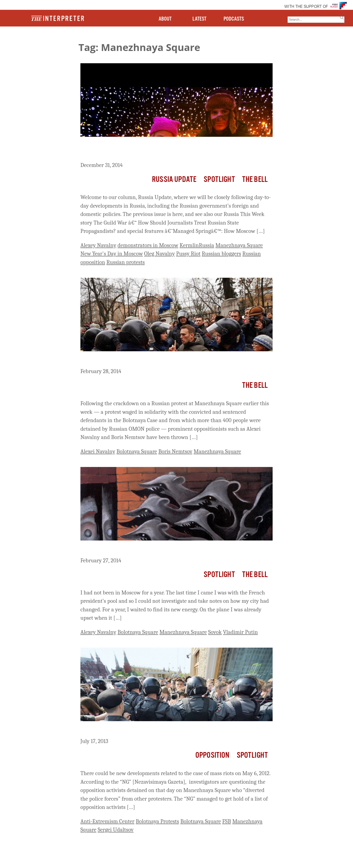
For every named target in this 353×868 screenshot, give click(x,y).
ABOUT (165, 19)
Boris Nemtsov (175, 451)
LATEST (199, 19)
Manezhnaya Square (239, 245)
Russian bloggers (221, 254)
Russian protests (126, 262)
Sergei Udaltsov (116, 830)
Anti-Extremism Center (107, 821)
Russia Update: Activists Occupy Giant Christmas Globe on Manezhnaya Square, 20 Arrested (162, 150)
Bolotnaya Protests (158, 821)
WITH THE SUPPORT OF (306, 7)
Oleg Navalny (159, 254)
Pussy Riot (188, 254)
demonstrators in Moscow (148, 245)
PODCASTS (234, 19)
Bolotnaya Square (137, 451)
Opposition (212, 755)
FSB (227, 821)
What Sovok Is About (110, 550)
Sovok (215, 632)
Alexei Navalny (98, 451)
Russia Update (174, 180)
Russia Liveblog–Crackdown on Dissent (136, 360)
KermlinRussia (197, 245)
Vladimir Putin (240, 632)
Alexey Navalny (98, 245)
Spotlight (219, 180)
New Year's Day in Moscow (112, 254)
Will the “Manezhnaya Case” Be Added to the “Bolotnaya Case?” (173, 730)
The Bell (255, 180)
